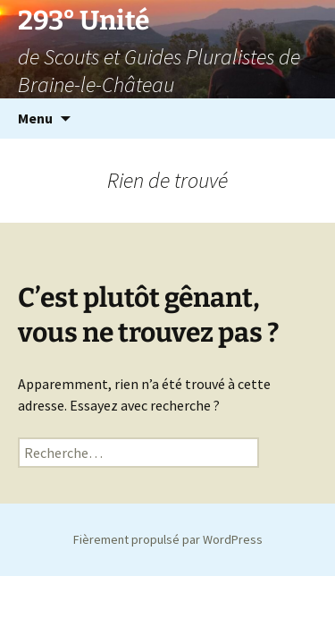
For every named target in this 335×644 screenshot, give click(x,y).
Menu (35, 118)
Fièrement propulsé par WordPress (168, 539)
